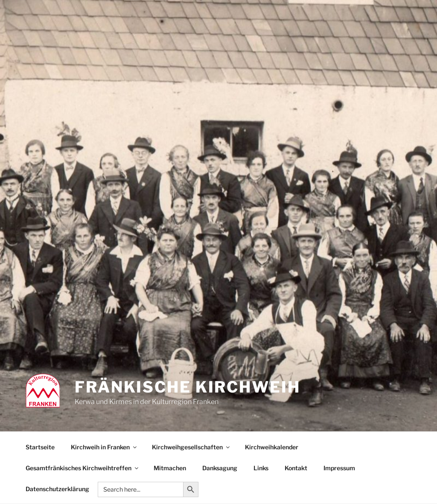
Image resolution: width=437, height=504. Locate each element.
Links (261, 468)
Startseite (40, 447)
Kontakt (296, 468)
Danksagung (220, 468)
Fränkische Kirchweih (188, 387)
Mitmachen (170, 468)
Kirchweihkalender (272, 447)
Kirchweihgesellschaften (191, 447)
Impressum (339, 468)
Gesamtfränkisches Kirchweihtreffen (83, 468)
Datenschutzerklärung (57, 489)
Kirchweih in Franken (104, 447)
